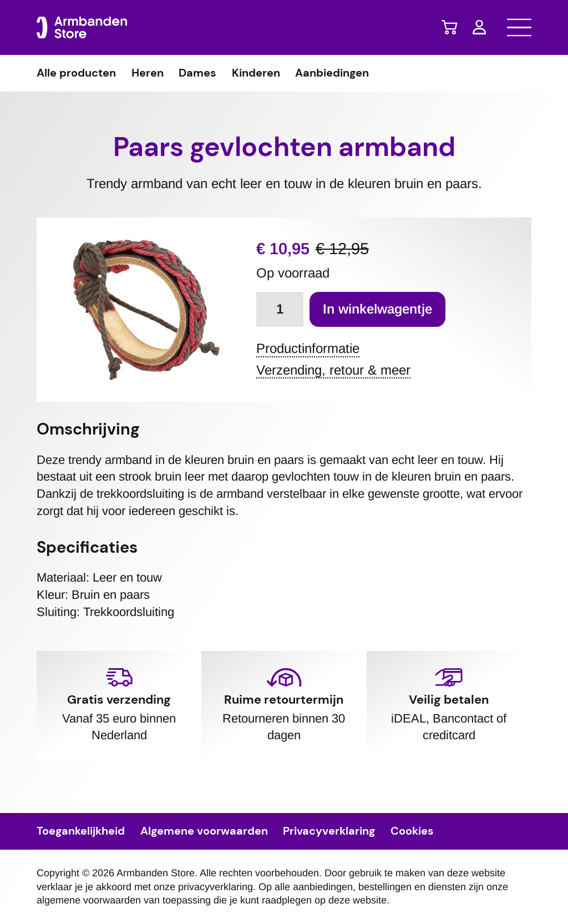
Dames (197, 73)
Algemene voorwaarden (204, 831)
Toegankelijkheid (81, 831)
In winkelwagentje (377, 309)
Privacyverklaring (329, 831)
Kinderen (256, 73)
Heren (148, 73)
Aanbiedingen (332, 73)
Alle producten (76, 73)
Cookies (412, 831)
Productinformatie (308, 349)
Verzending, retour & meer (333, 370)
